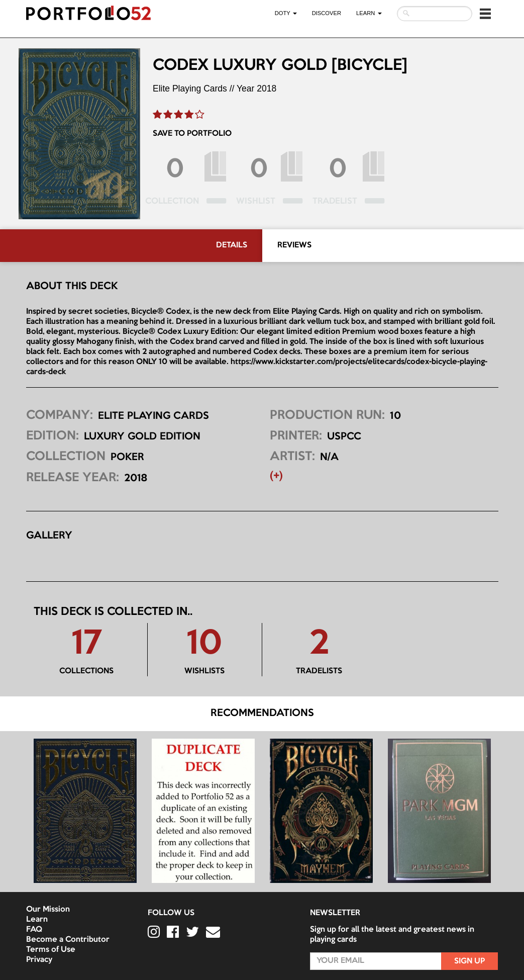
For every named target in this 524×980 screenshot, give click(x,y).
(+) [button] (276, 476)
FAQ (34, 930)
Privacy (39, 960)
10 (204, 645)
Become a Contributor (68, 940)
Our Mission (48, 910)
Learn (37, 920)
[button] (485, 14)
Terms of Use (51, 950)
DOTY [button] (286, 13)
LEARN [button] (369, 13)
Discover (327, 13)
